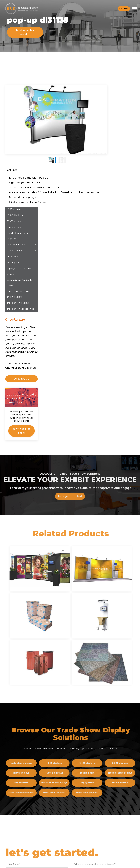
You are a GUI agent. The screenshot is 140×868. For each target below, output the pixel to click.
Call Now (123, 9)
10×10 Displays (61, 565)
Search (96, 796)
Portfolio (54, 757)
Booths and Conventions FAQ (65, 818)
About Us (98, 762)
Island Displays (28, 575)
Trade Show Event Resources (65, 729)
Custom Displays (61, 575)
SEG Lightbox (94, 585)
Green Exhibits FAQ (60, 846)
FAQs (53, 812)
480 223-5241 (27, 771)
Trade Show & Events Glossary (65, 735)
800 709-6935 (28, 751)
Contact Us (98, 801)
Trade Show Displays (28, 565)
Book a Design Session (25, 32)
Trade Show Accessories (28, 595)
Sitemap (97, 807)
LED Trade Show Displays (61, 585)
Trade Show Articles (60, 751)
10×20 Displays (94, 565)
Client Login (56, 762)
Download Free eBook (126, 307)
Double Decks (94, 575)
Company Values (101, 768)
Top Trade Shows (59, 740)
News (96, 723)
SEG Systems (28, 585)
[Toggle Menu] (134, 9)
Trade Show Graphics (94, 595)
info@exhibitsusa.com (27, 759)
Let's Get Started (70, 379)
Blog (95, 785)
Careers (97, 773)
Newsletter (99, 790)
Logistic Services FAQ (61, 840)
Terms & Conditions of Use (93, 863)
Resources (56, 723)
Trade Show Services (61, 595)
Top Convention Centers (62, 746)
